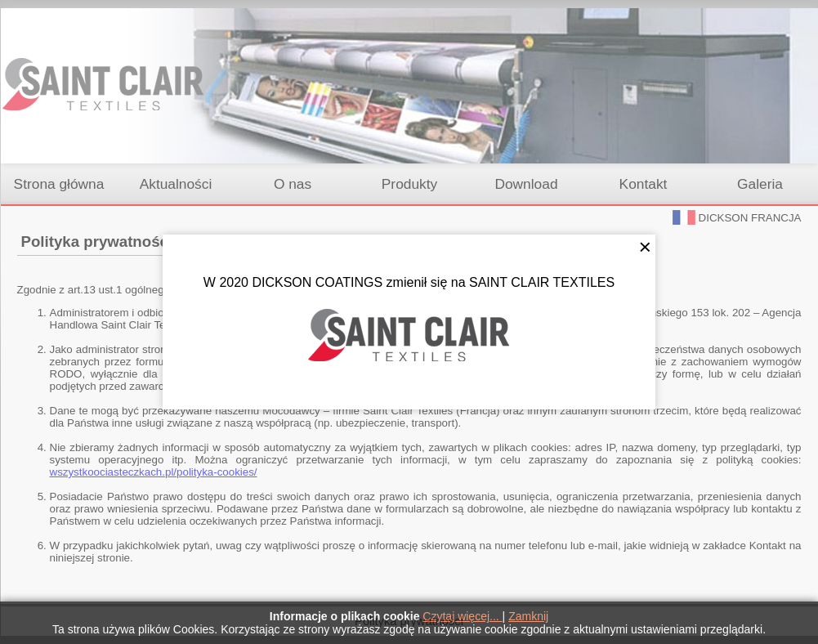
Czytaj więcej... (462, 616)
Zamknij (528, 616)
